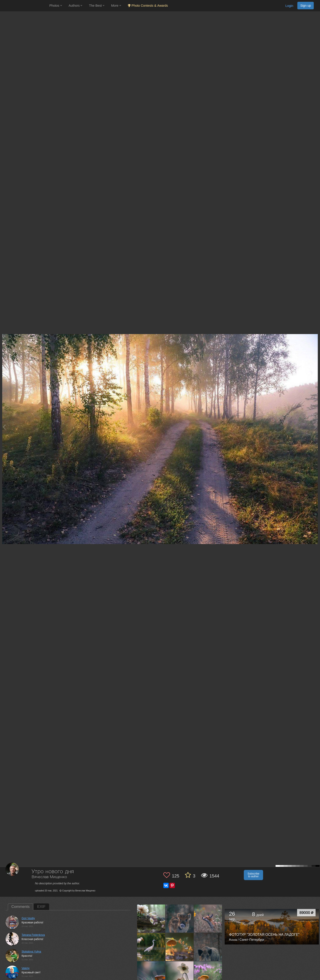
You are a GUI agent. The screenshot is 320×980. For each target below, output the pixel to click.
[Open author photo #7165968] (208, 947)
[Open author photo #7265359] (208, 919)
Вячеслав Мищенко (49, 877)
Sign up (306, 6)
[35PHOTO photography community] (24, 6)
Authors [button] (76, 6)
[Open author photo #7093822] (208, 975)
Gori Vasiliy (28, 918)
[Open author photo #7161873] (151, 975)
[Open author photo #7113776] (180, 975)
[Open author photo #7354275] (151, 919)
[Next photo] (316, 427)
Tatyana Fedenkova (33, 935)
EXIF (41, 907)
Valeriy (26, 968)
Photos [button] (56, 6)
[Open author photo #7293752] (180, 919)
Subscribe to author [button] (253, 875)
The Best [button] (97, 6)
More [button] (116, 6)
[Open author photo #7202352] (180, 947)
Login (289, 6)
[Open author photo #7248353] (151, 947)
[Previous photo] (4, 427)
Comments (20, 907)
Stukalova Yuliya (31, 952)
